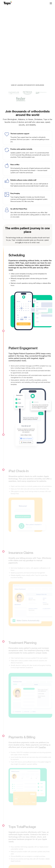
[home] (7, 3)
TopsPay (42, 747)
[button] (50, 3)
